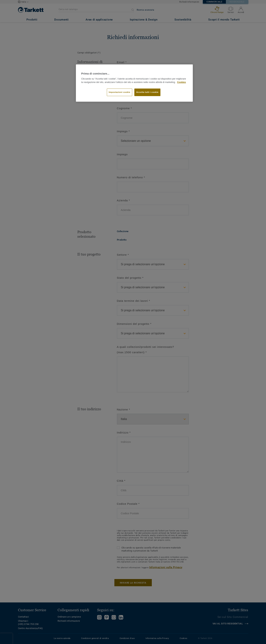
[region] (134, 83)
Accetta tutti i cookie (147, 92)
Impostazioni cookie (120, 92)
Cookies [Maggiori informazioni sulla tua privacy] (182, 82)
